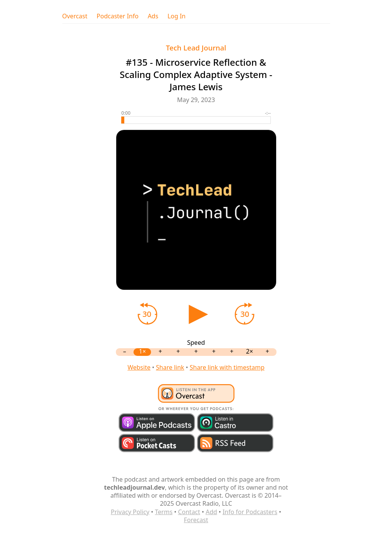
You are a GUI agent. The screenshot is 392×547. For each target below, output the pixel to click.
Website (139, 367)
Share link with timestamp (227, 367)
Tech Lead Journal (196, 48)
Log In (176, 16)
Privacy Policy (130, 512)
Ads (153, 16)
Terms (164, 512)
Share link (170, 367)
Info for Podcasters (250, 512)
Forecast (196, 520)
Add (211, 512)
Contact (189, 512)
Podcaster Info (118, 16)
